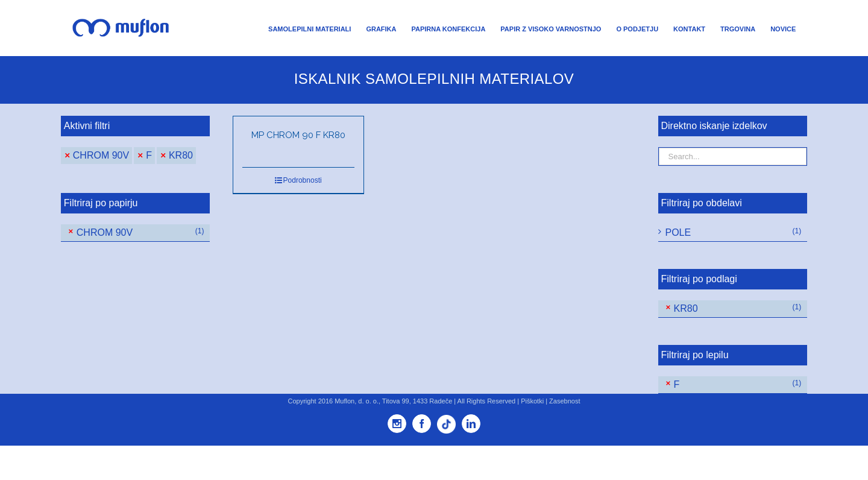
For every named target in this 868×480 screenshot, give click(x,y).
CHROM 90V (101, 155)
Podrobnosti (303, 180)
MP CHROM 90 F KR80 (298, 135)
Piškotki (532, 401)
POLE (678, 232)
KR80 (181, 155)
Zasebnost (565, 401)
